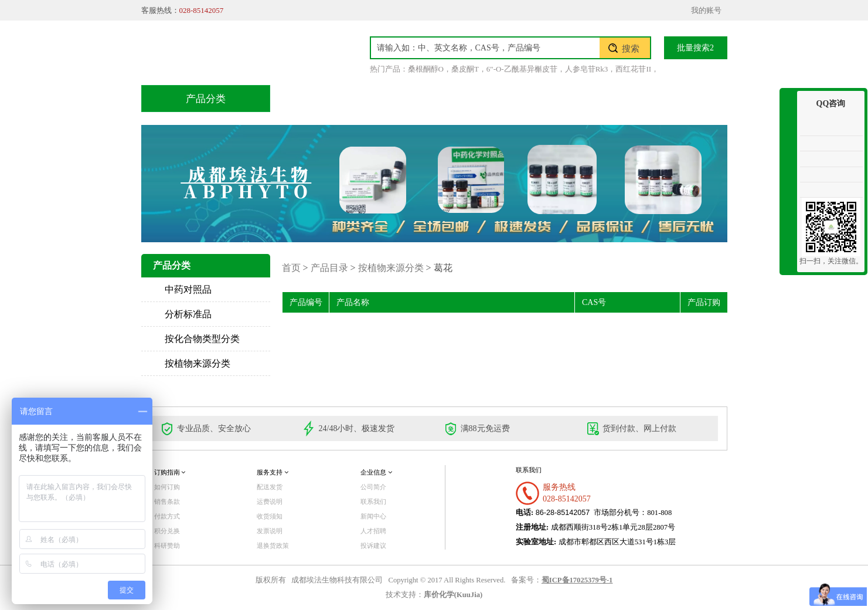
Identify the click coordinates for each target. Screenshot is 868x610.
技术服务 (450, 98)
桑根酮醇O (426, 69)
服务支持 (273, 472)
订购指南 (170, 472)
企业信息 (376, 472)
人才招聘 (373, 531)
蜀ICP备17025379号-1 (577, 580)
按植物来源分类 (198, 363)
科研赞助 (167, 545)
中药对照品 (188, 289)
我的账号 (706, 10)
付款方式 (167, 516)
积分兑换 (524, 98)
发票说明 (270, 531)
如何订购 (167, 487)
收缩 (788, 133)
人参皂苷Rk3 (587, 69)
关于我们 (598, 98)
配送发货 (270, 487)
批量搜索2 (695, 48)
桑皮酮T (465, 69)
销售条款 (167, 501)
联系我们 (672, 98)
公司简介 (373, 487)
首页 (311, 98)
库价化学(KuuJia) (453, 595)
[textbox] (485, 48)
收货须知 (270, 516)
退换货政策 (273, 545)
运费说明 (270, 501)
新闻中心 (373, 516)
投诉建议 (373, 545)
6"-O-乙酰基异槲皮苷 (522, 69)
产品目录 (376, 98)
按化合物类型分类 (202, 339)
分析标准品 (188, 314)
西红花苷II (633, 69)
